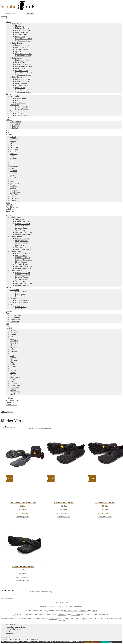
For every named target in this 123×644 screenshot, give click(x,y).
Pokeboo (14, 186)
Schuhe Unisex (16, 77)
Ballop (13, 145)
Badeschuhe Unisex (23, 79)
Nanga (13, 181)
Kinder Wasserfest (22, 107)
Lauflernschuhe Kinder (24, 66)
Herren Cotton (21, 100)
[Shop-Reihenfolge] (14, 427)
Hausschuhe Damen (23, 30)
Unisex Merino (21, 115)
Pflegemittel (15, 124)
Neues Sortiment (7, 599)
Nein (108, 642)
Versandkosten (25, 513)
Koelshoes (53, 619)
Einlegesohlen (16, 122)
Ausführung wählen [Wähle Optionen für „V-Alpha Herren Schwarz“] (105, 517)
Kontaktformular (12, 207)
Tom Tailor (15, 194)
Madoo (13, 177)
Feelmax (14, 158)
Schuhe (8, 22)
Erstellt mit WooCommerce (28, 639)
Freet (12, 162)
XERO (13, 200)
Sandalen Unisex (22, 86)
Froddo (13, 164)
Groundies (14, 166)
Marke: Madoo (11, 211)
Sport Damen (20, 37)
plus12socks (15, 183)
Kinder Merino (21, 113)
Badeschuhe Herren (23, 45)
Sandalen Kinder (21, 71)
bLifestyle (14, 149)
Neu (7, 130)
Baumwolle (15, 96)
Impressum (10, 633)
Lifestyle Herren (21, 47)
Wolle (13, 111)
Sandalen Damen (22, 34)
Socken (8, 94)
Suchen (30, 14)
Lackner (13, 171)
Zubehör (9, 120)
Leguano (14, 173)
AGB (8, 631)
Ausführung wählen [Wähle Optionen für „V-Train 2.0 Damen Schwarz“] (23, 581)
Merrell (13, 179)
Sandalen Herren (21, 49)
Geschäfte (9, 205)
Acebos (13, 137)
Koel (12, 169)
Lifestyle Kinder (21, 69)
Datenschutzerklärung (9, 639)
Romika (13, 188)
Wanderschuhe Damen (24, 39)
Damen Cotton (21, 98)
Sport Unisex (20, 88)
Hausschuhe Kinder (23, 64)
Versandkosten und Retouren (17, 627)
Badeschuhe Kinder (23, 60)
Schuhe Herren (16, 43)
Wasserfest (14, 105)
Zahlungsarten (11, 625)
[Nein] (111, 642)
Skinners (14, 190)
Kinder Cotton (21, 103)
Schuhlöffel (15, 128)
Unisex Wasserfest (22, 109)
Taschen (9, 117)
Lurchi (13, 175)
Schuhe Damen (16, 24)
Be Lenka (14, 147)
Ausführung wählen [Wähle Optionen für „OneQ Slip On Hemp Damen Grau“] (23, 517)
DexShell (14, 154)
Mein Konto (10, 209)
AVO (12, 143)
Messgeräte (19, 26)
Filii (12, 160)
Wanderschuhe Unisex (24, 90)
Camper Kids (83, 611)
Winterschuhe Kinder (23, 75)
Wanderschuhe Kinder (24, 73)
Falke (13, 156)
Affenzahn (14, 139)
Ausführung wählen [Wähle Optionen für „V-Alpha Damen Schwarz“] (64, 517)
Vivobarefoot (15, 198)
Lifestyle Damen (21, 32)
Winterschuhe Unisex (23, 92)
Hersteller (9, 135)
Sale (7, 132)
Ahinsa (13, 141)
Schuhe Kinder (16, 58)
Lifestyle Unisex (21, 83)
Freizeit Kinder (21, 62)
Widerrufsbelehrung (13, 629)
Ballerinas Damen (22, 28)
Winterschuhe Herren (23, 56)
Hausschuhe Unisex (23, 81)
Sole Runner (15, 192)
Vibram (13, 196)
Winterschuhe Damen (23, 41)
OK (103, 642)
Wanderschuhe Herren (24, 54)
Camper (13, 152)
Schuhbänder (15, 126)
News (8, 203)
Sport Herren (20, 51)
